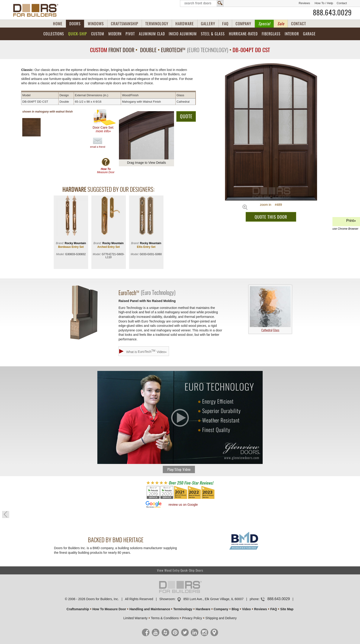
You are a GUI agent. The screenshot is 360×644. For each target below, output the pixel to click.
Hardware (203, 609)
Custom (98, 34)
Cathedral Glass (270, 309)
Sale (281, 24)
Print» (346, 222)
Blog (235, 609)
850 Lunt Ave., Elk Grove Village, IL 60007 (214, 599)
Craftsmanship (78, 609)
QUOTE (186, 116)
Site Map (287, 609)
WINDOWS (96, 24)
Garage (309, 34)
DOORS (75, 24)
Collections (54, 34)
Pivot (130, 34)
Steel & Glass (213, 34)
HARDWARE (185, 24)
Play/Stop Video (179, 469)
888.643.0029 (332, 13)
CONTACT (299, 24)
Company (221, 609)
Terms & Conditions (165, 618)
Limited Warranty (135, 618)
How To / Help (324, 3)
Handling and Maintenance (150, 609)
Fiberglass (271, 34)
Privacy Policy (192, 618)
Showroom (167, 599)
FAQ (225, 24)
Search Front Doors (202, 3)
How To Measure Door (109, 609)
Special (264, 24)
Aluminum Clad (152, 34)
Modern (115, 34)
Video (246, 609)
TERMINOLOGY (157, 24)
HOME (58, 24)
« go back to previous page (6, 514)
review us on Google (183, 505)
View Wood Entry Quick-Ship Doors (180, 570)
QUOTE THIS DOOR (271, 217)
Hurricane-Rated (243, 34)
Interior (292, 34)
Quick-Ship (78, 34)
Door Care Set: (104, 121)
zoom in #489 (271, 205)
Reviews (304, 3)
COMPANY (243, 24)
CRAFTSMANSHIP (125, 24)
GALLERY (208, 24)
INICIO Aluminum (183, 34)
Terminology (183, 609)
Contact (342, 3)
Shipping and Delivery (221, 618)
